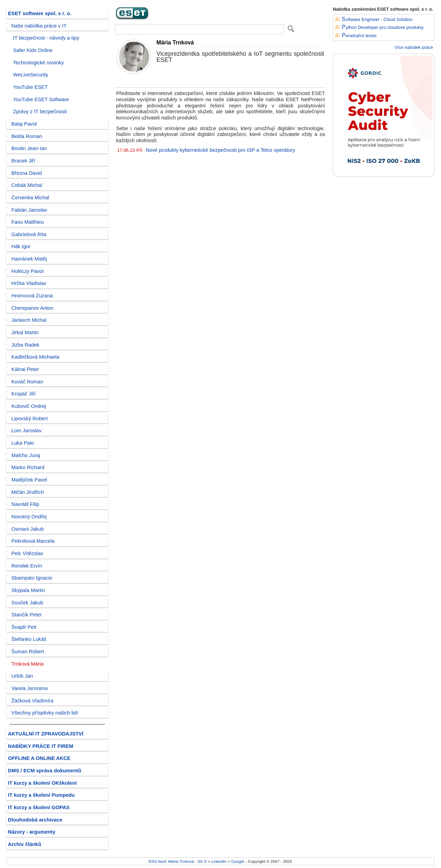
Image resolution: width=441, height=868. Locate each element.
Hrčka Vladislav (29, 283)
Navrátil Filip (25, 504)
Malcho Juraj (26, 455)
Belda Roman (27, 136)
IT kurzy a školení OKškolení (42, 783)
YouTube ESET (30, 87)
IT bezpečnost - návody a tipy (46, 38)
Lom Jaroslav (27, 431)
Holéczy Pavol (27, 271)
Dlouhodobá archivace (35, 820)
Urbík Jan (22, 676)
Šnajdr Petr (24, 627)
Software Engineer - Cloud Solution (377, 19)
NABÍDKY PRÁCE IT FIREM (40, 746)
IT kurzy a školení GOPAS (39, 807)
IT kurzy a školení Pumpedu (41, 795)
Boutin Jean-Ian (29, 148)
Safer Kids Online (33, 50)
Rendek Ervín (27, 566)
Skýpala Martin (28, 590)
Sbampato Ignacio (32, 578)
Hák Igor (21, 246)
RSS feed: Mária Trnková (171, 861)
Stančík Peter (27, 615)
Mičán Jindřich (28, 492)
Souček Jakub (27, 603)
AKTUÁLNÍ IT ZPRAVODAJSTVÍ (46, 734)
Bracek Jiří (23, 161)
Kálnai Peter (25, 369)
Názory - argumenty (32, 832)
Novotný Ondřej (29, 517)
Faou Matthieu (28, 222)
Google (238, 861)
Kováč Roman (27, 382)
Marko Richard (28, 467)
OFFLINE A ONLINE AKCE (39, 758)
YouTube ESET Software (41, 99)
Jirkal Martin (25, 332)
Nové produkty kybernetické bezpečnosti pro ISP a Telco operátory (220, 150)
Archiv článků (25, 844)
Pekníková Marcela (33, 541)
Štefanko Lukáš (29, 639)
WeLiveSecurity (31, 75)
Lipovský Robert (30, 419)
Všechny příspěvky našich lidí (45, 713)
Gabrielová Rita (29, 234)
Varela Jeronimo (30, 688)
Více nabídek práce (414, 47)
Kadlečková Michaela (35, 357)
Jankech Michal (29, 320)
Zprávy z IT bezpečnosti (40, 112)
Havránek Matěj (29, 259)
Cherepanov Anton (32, 308)
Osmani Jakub (28, 529)
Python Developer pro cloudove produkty (383, 27)
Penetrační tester (359, 36)
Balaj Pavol (24, 124)
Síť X (202, 861)
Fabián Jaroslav (29, 210)
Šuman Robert (28, 652)
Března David (27, 173)
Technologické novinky (38, 63)
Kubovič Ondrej (29, 406)
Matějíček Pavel (29, 480)
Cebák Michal (27, 185)
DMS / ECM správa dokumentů (45, 771)
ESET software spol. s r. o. (40, 13)
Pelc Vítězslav (27, 553)
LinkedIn (219, 861)
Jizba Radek (25, 345)
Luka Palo (23, 443)
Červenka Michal (30, 198)
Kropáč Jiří (23, 394)
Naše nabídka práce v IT (39, 26)
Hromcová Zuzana (32, 296)
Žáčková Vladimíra (32, 701)
